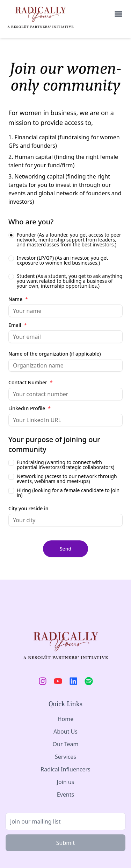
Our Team (66, 744)
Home (66, 719)
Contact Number (31, 383)
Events (65, 794)
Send (65, 549)
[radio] (11, 235)
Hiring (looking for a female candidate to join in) (68, 493)
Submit (65, 843)
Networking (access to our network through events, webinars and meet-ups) (67, 479)
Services (65, 757)
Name (18, 299)
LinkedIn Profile (30, 408)
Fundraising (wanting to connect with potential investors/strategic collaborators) (65, 465)
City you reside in (28, 509)
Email (17, 325)
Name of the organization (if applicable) (55, 354)
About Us (65, 731)
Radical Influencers (65, 769)
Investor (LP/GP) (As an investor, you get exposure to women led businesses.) (62, 260)
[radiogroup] (65, 260)
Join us (66, 782)
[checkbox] (11, 463)
